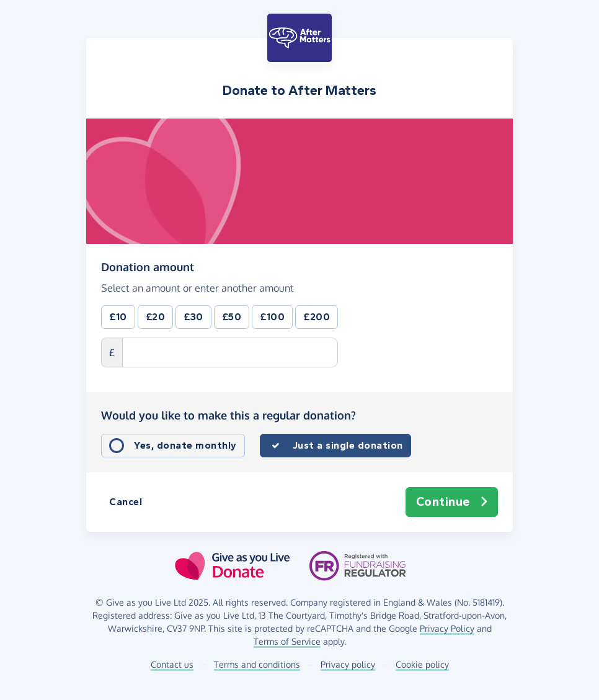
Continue (452, 502)
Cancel (126, 502)
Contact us (172, 664)
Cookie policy (422, 664)
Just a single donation (348, 445)
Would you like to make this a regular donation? (229, 415)
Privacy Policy (447, 628)
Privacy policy (348, 664)
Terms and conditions (257, 664)
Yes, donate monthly (185, 445)
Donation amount (148, 267)
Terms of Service (287, 641)
